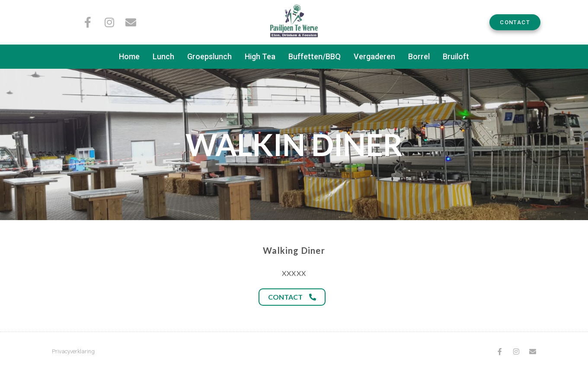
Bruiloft (456, 56)
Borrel (419, 56)
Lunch (163, 56)
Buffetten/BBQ (315, 56)
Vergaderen (374, 56)
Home (129, 56)
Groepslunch (209, 56)
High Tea (260, 56)
